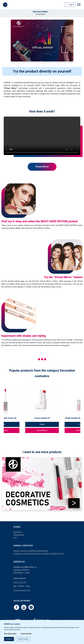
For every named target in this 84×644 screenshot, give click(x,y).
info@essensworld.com (22, 590)
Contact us (19, 562)
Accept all (9, 639)
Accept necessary (26, 634)
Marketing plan (19, 535)
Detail (42, 424)
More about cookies (10, 634)
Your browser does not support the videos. (42, 136)
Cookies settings (23, 639)
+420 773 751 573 (20, 582)
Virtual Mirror (42, 430)
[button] (79, 407)
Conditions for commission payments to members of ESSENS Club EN (38, 554)
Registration (18, 532)
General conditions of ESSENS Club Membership (31, 551)
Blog (15, 538)
